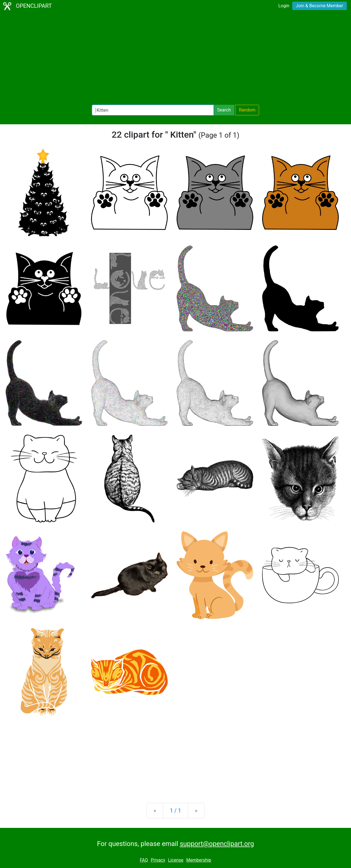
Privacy (158, 860)
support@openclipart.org (217, 844)
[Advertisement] (175, 59)
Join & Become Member (320, 6)
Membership (199, 860)
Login (284, 6)
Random (247, 110)
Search (224, 110)
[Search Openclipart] (153, 110)
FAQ (144, 860)
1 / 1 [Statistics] (176, 811)
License (176, 860)
